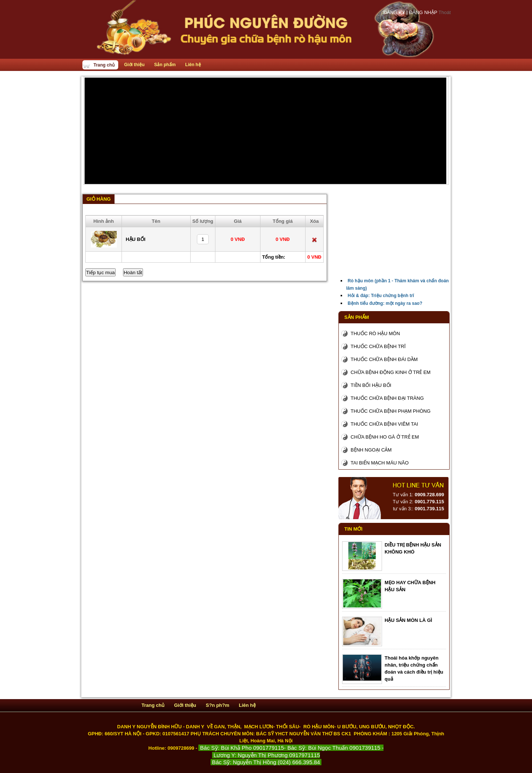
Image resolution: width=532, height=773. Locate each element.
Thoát (445, 12)
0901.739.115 (429, 509)
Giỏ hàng (99, 199)
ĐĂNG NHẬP (424, 12)
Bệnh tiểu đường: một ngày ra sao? (385, 303)
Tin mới (353, 529)
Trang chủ (104, 65)
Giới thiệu (134, 65)
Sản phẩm (165, 65)
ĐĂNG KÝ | (396, 12)
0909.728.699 (429, 495)
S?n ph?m (218, 705)
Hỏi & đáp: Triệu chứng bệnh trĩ (381, 296)
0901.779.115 (429, 502)
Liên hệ (193, 65)
